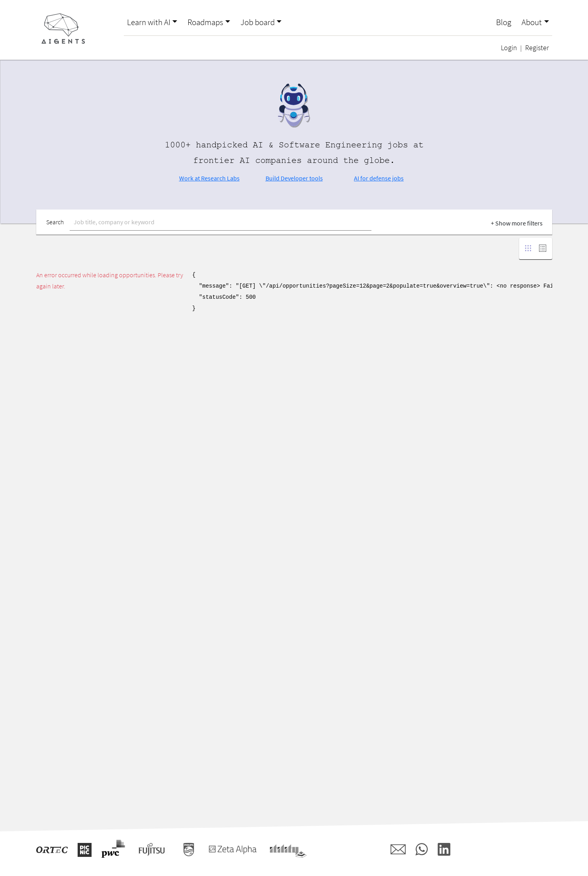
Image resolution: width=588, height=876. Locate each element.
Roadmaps (205, 22)
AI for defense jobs (379, 178)
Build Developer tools (294, 178)
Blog (504, 22)
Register (537, 48)
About (532, 22)
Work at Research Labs (209, 178)
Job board (258, 22)
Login (509, 48)
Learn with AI (149, 22)
